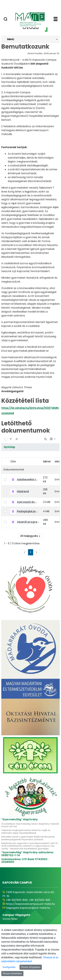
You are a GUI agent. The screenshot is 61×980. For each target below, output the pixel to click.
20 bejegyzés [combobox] (31, 536)
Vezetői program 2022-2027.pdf (28, 522)
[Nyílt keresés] (46, 439)
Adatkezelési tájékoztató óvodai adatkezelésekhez (28, 479)
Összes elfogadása (31, 967)
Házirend (23, 491)
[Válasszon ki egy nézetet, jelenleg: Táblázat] (53, 439)
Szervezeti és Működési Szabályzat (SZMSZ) (28, 502)
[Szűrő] (11, 439)
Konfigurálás (9, 967)
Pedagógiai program (28, 511)
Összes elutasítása (12, 973)
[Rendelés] (17, 439)
